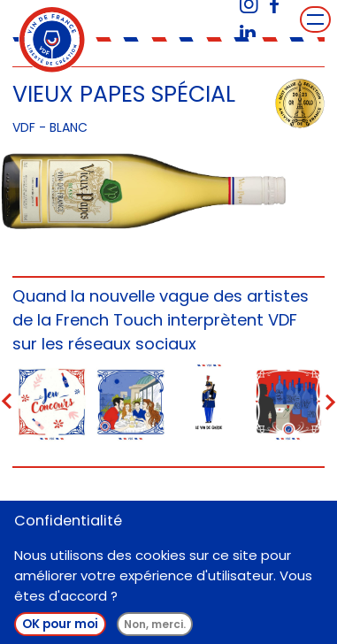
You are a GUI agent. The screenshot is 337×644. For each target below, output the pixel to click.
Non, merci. (155, 630)
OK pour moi (60, 630)
